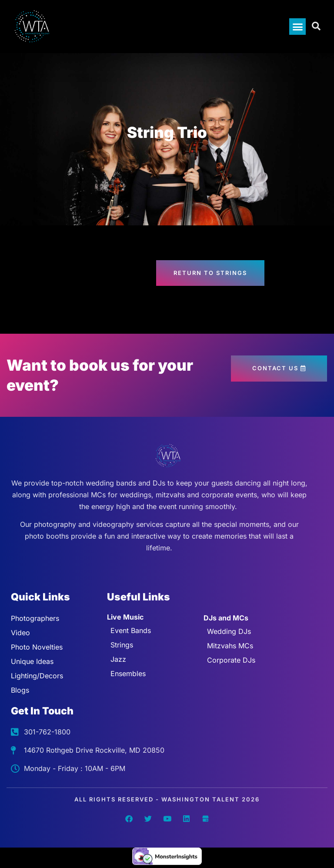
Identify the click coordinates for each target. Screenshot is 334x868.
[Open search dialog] (317, 27)
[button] (297, 27)
